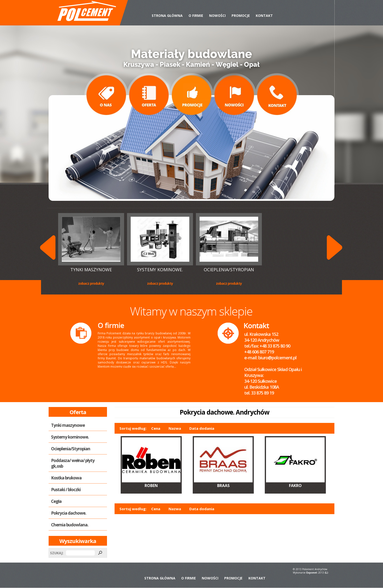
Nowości (217, 16)
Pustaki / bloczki (66, 490)
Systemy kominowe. (160, 270)
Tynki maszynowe (91, 270)
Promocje (241, 16)
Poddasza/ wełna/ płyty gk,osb (73, 463)
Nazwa (175, 428)
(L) (326, 573)
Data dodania (202, 428)
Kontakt (264, 16)
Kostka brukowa (66, 478)
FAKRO (295, 486)
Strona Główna (167, 16)
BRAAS (223, 486)
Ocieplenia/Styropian (229, 270)
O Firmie (196, 16)
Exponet (312, 573)
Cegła (56, 501)
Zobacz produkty (91, 283)
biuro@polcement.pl (277, 358)
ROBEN (151, 486)
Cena (156, 428)
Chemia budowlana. (70, 525)
